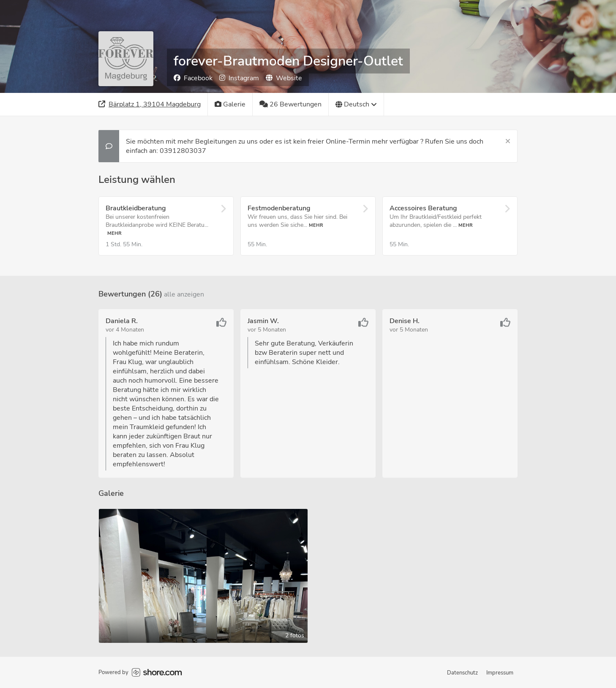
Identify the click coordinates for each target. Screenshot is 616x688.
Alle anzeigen (184, 294)
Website (284, 78)
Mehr (114, 233)
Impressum (500, 673)
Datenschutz (462, 673)
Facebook (193, 78)
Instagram (239, 78)
